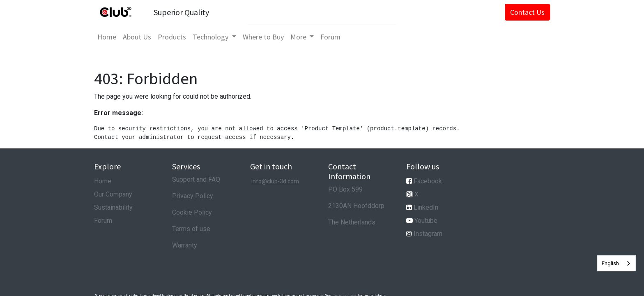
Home (103, 181)
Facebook (428, 181)
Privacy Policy (193, 196)
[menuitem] (107, 37)
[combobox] (616, 263)
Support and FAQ (196, 179)
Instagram (428, 234)
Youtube (426, 221)
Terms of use (191, 229)
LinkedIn (426, 207)
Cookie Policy (192, 212)
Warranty (185, 245)
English (610, 263)
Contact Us (527, 12)
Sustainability (113, 207)
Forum (103, 221)
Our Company (113, 194)
